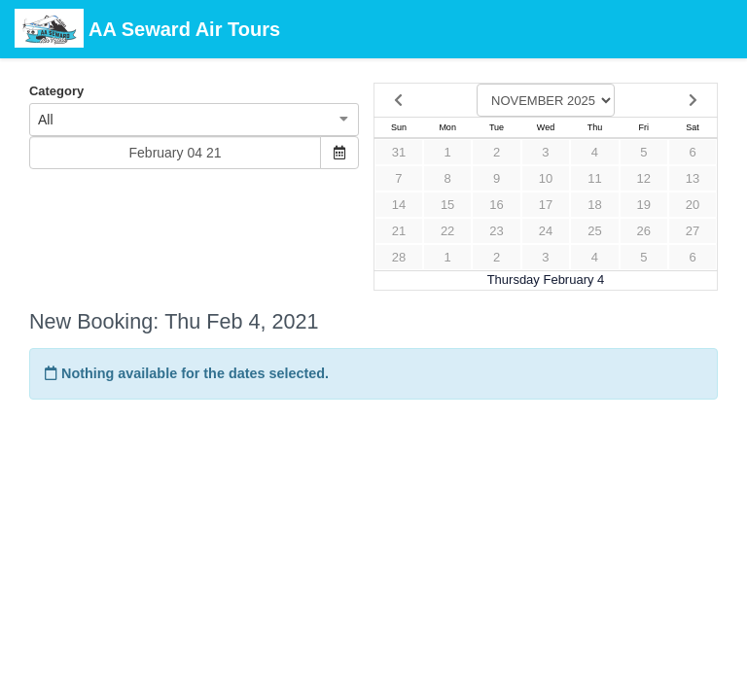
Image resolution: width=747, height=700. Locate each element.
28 (399, 257)
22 (447, 231)
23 (496, 231)
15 (447, 205)
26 (644, 231)
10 (546, 178)
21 (399, 231)
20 (693, 205)
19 (644, 205)
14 (399, 205)
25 (594, 231)
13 (693, 178)
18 (594, 205)
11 (594, 178)
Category (56, 91)
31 (399, 152)
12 (644, 178)
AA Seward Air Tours (147, 31)
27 (693, 231)
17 (546, 205)
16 (496, 205)
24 (546, 231)
